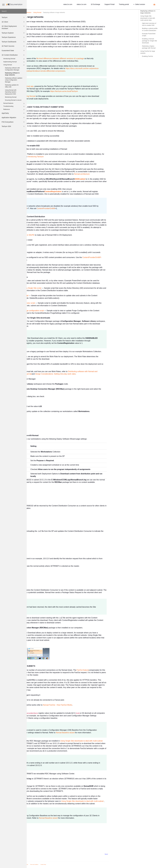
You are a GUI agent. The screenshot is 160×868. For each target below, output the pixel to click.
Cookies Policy (70, 864)
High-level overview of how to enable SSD (149, 24)
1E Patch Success (13, 46)
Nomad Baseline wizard (92, 733)
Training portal (124, 4)
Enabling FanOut (147, 56)
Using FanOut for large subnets (148, 52)
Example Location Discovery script (48, 303)
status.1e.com (81, 4)
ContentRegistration (80, 191)
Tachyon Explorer (13, 33)
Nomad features (14, 103)
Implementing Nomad (14, 62)
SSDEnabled (107, 179)
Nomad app (56, 86)
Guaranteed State (13, 51)
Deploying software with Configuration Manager (12, 69)
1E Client (13, 22)
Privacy (53, 864)
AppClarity (13, 113)
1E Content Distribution (13, 55)
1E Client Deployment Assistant (13, 27)
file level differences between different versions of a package (87, 58)
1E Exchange (95, 4)
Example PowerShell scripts (149, 35)
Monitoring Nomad (11, 97)
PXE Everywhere (13, 122)
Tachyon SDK (13, 126)
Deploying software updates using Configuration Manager (14, 80)
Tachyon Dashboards (13, 42)
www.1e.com (68, 4)
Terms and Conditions (61, 864)
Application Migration (13, 118)
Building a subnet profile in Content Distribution (150, 29)
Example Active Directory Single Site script (51, 288)
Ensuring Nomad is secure (13, 100)
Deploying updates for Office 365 (12, 86)
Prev (33, 854)
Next (133, 854)
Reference (14, 110)
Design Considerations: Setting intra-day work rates (82, 374)
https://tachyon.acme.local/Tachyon (91, 91)
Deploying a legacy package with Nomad (149, 47)
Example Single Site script (45, 296)
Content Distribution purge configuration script (52, 311)
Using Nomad (14, 65)
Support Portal (110, 4)
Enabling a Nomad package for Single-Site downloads (149, 41)
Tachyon (13, 17)
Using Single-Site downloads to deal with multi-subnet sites (148, 18)
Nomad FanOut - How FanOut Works (84, 705)
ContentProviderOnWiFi (118, 257)
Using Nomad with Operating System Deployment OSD (11, 92)
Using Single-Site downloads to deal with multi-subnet (108, 741)
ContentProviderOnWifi (73, 208)
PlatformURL (49, 172)
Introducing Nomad (14, 59)
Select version (139, 4)
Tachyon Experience (13, 37)
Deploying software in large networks (12, 74)
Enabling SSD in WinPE (52, 235)
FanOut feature (109, 670)
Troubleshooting (14, 106)
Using (64, 12)
